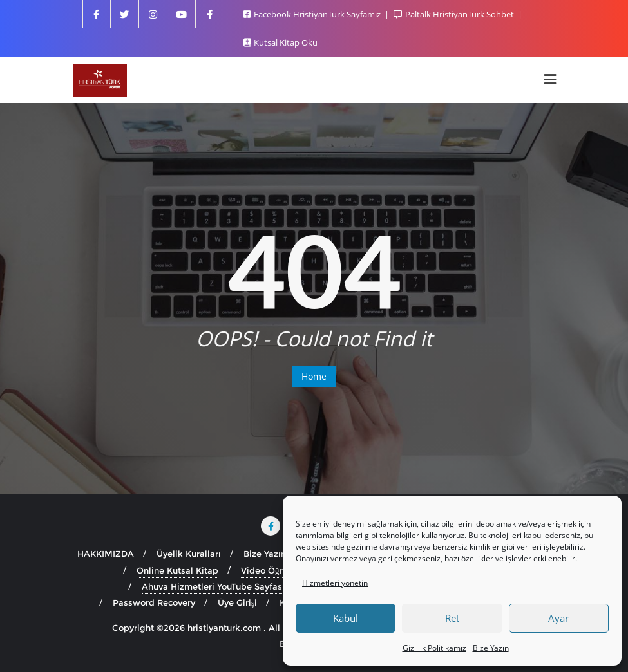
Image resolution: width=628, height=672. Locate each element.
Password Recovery (154, 602)
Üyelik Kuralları (189, 554)
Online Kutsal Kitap (177, 570)
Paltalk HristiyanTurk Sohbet (455, 14)
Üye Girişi (237, 602)
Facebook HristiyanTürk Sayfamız (313, 14)
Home (314, 376)
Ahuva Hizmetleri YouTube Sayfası (213, 586)
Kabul (346, 618)
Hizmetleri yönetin (335, 583)
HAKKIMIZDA (106, 554)
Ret (452, 618)
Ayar (558, 618)
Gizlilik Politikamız (434, 648)
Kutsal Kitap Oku (281, 42)
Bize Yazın (491, 648)
